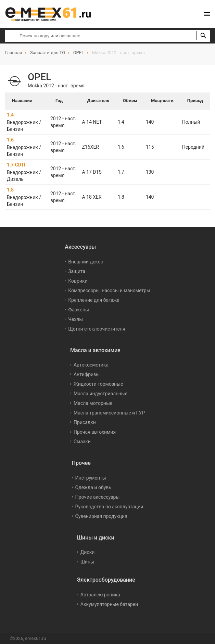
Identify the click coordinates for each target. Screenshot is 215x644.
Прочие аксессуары (98, 497)
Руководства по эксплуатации (109, 507)
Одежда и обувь (93, 487)
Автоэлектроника (100, 595)
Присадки (85, 422)
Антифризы (87, 374)
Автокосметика (91, 365)
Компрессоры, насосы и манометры (109, 290)
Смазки (82, 442)
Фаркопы (79, 310)
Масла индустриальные (100, 394)
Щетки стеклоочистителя (97, 329)
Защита (77, 271)
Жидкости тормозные (98, 384)
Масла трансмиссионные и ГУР (109, 413)
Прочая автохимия (95, 432)
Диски (88, 552)
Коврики (78, 281)
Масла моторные (93, 403)
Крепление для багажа (94, 300)
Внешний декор (86, 262)
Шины (87, 562)
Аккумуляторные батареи (109, 604)
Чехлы (75, 319)
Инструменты (91, 478)
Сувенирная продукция (101, 516)
